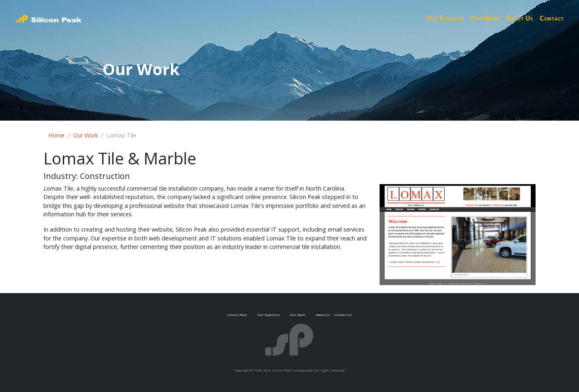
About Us (520, 18)
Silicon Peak (237, 315)
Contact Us (343, 315)
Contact (552, 18)
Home (56, 135)
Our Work (485, 18)
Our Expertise (445, 18)
